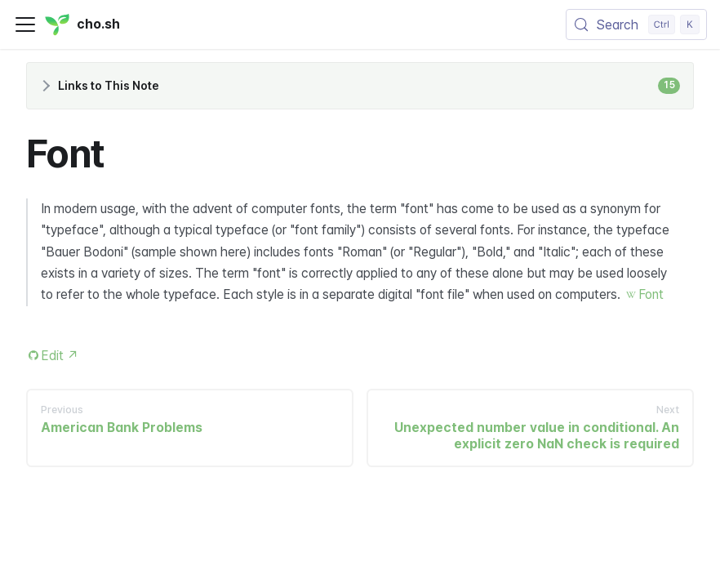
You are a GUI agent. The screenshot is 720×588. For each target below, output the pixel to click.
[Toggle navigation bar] (25, 24)
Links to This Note (369, 86)
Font (651, 294)
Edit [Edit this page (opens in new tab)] (60, 356)
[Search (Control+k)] (636, 24)
